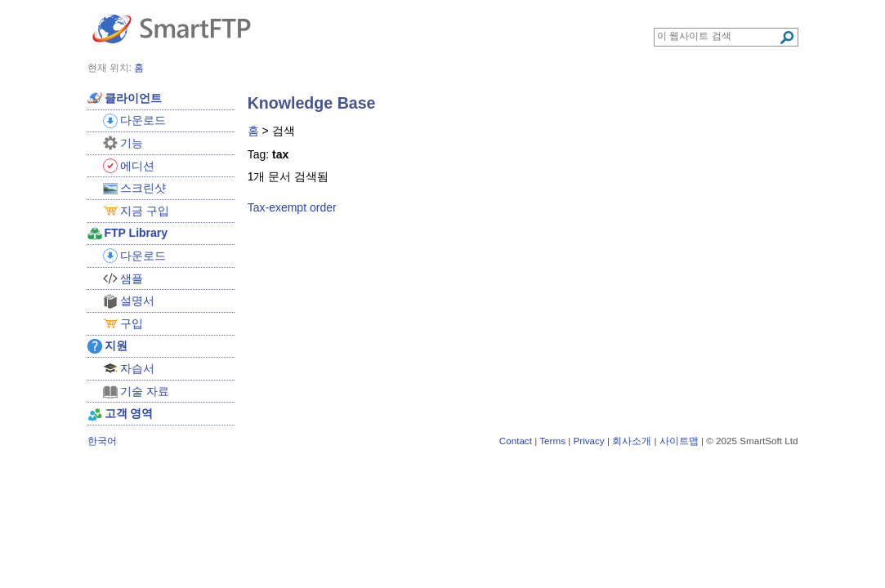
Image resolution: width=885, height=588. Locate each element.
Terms (552, 441)
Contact (516, 441)
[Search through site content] (718, 36)
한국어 (102, 441)
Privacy (588, 441)
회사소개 (632, 441)
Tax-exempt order (292, 207)
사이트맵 (679, 441)
